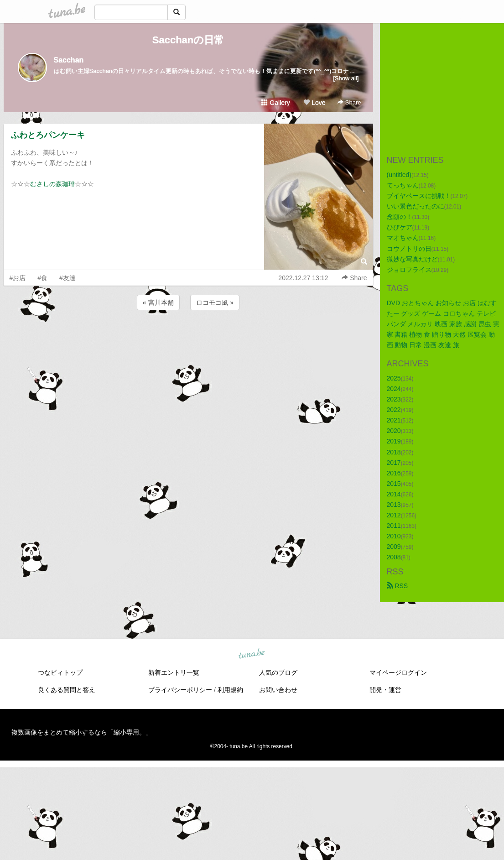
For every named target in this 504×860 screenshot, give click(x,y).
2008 (394, 557)
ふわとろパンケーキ (48, 135)
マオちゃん (403, 238)
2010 (394, 536)
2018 (394, 452)
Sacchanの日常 (188, 40)
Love (314, 103)
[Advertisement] (188, 337)
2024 (394, 389)
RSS (397, 586)
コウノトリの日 (409, 249)
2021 (394, 420)
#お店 (18, 278)
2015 (394, 484)
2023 (394, 399)
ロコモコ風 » (215, 302)
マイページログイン (398, 672)
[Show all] (346, 78)
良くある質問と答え (67, 690)
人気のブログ (278, 672)
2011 (394, 526)
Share (349, 102)
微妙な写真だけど (412, 259)
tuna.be (252, 654)
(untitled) (399, 175)
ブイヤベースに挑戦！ (419, 196)
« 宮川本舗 (158, 302)
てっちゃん (403, 185)
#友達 (68, 278)
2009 (394, 547)
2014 (394, 494)
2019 (394, 441)
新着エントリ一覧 (174, 672)
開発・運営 (385, 690)
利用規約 (230, 690)
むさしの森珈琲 (52, 184)
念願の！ (400, 217)
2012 (394, 515)
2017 (394, 463)
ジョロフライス (409, 270)
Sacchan (69, 60)
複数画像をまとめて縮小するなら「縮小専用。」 (82, 732)
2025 (394, 378)
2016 (394, 473)
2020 (394, 431)
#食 (42, 278)
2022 (394, 410)
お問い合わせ (278, 690)
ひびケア (400, 227)
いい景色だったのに (416, 206)
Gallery (275, 103)
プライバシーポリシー (180, 690)
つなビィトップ (60, 672)
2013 (394, 505)
